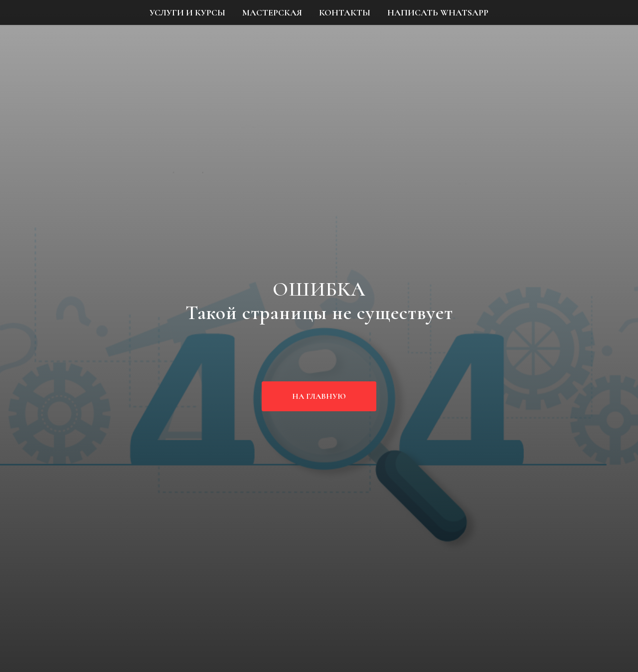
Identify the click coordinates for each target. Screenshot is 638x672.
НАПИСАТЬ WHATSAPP (438, 12)
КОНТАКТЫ (345, 12)
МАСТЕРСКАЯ (272, 12)
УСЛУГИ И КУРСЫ (187, 12)
